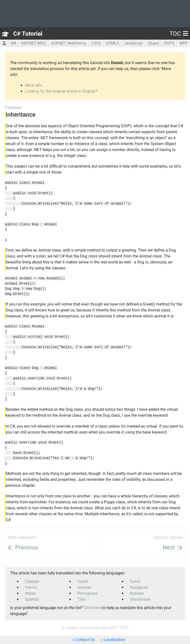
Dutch (135, 581)
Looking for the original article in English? (61, 91)
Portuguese (88, 593)
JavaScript (133, 43)
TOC (179, 34)
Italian (30, 593)
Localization (115, 640)
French (31, 587)
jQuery (154, 43)
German (84, 587)
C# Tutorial (28, 34)
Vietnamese (140, 599)
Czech (83, 581)
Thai (81, 599)
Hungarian (139, 587)
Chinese (32, 581)
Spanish (32, 599)
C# (14, 43)
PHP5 (169, 43)
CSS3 (96, 43)
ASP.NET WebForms (69, 43)
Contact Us (85, 640)
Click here (93, 608)
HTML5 (113, 43)
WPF (183, 43)
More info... (35, 85)
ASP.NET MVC (33, 43)
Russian (137, 593)
